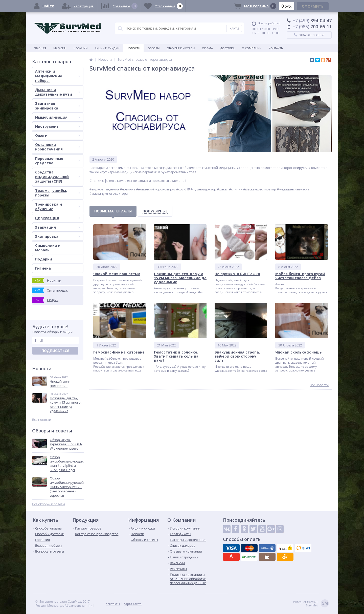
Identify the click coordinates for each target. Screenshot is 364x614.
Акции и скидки (107, 48)
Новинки (81, 48)
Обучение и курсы (181, 48)
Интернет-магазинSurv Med (311, 604)
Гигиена (43, 268)
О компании (252, 48)
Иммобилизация (58, 117)
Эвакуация (58, 227)
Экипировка (58, 236)
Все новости (42, 420)
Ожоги (58, 135)
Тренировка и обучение (58, 206)
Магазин (60, 48)
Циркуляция (58, 218)
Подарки (44, 259)
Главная (40, 48)
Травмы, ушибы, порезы (58, 193)
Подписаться (55, 351)
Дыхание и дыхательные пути (58, 92)
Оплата (207, 48)
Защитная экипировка (58, 106)
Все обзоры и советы (49, 504)
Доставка (227, 48)
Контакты (276, 48)
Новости (133, 48)
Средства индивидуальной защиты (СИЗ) (58, 177)
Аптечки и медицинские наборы (58, 76)
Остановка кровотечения (58, 147)
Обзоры (154, 48)
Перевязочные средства (58, 161)
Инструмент (58, 126)
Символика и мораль (48, 248)
